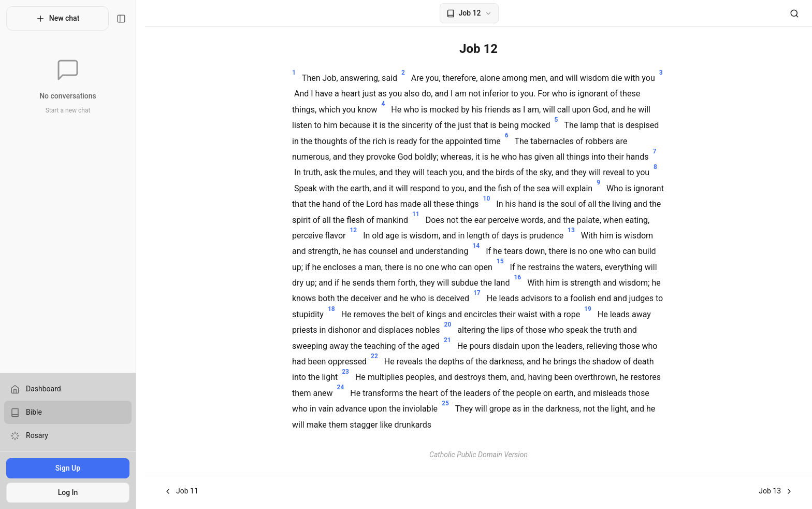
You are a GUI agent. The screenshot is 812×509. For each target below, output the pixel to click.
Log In (72, 492)
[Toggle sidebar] (130, 19)
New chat (62, 19)
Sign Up (72, 468)
